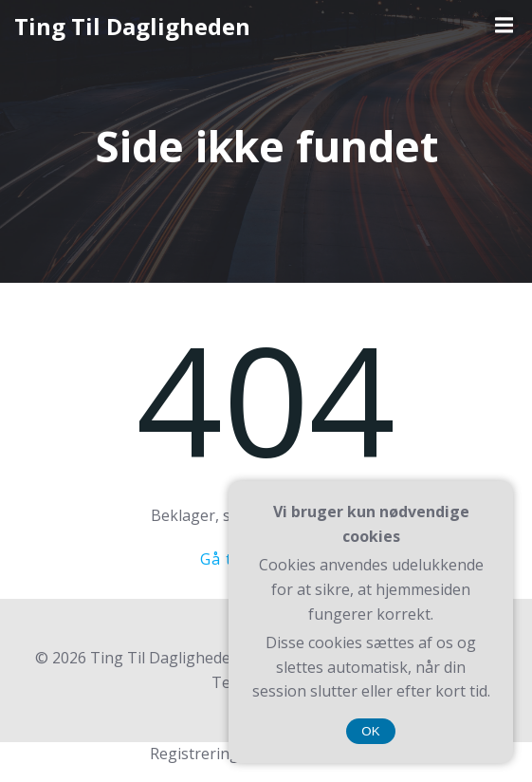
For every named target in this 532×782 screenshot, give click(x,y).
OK (370, 731)
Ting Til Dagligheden (132, 26)
